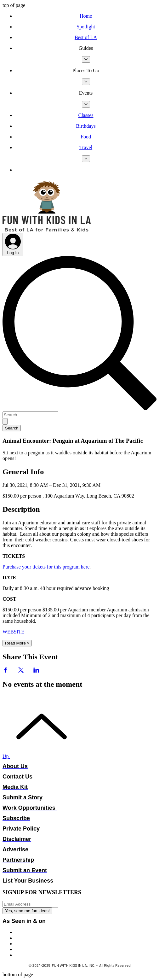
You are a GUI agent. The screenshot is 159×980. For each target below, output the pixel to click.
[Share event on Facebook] (6, 671)
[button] (86, 48)
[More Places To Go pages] (86, 82)
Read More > (17, 643)
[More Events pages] (86, 104)
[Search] (30, 415)
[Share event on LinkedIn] (36, 671)
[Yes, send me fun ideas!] (27, 911)
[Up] (38, 756)
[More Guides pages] (86, 59)
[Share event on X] (21, 671)
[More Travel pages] (86, 159)
